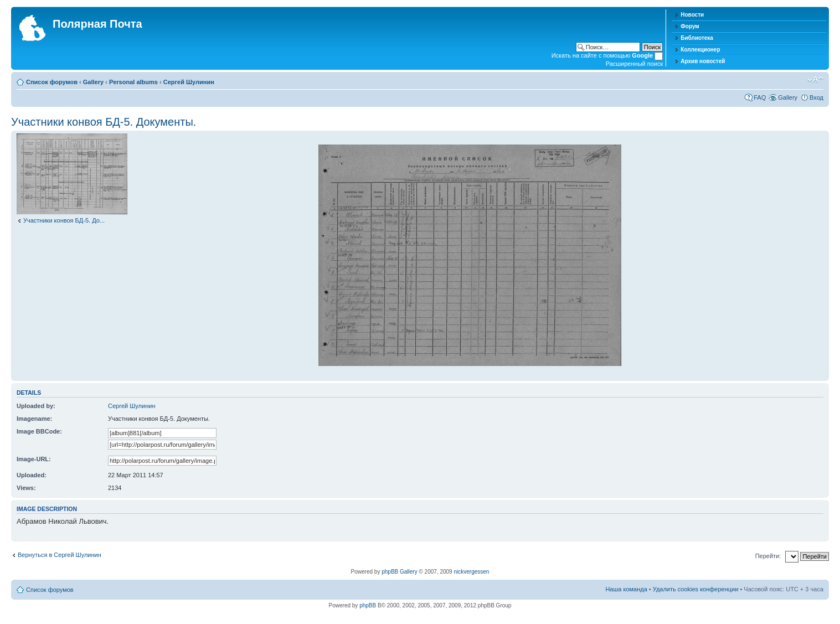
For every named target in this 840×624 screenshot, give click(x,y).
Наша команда (626, 589)
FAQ (760, 97)
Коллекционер (700, 50)
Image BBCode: (39, 431)
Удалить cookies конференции (696, 589)
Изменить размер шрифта (815, 80)
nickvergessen (471, 572)
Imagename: (34, 419)
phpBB (368, 605)
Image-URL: (34, 459)
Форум (690, 26)
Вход (816, 97)
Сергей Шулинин (189, 82)
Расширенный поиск (635, 64)
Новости (692, 15)
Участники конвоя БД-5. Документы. (104, 122)
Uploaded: (32, 475)
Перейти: (768, 556)
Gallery (93, 82)
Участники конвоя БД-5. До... (64, 220)
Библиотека (697, 38)
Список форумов (52, 82)
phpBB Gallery (399, 572)
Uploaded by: (36, 406)
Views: (26, 488)
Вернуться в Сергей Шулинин (60, 555)
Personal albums (133, 82)
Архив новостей (703, 61)
